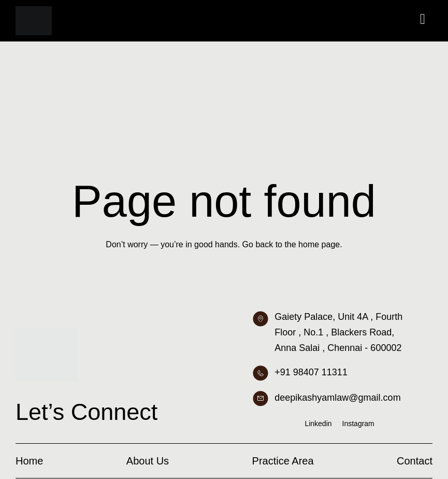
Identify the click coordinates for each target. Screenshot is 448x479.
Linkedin (318, 424)
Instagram (358, 424)
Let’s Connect (86, 412)
